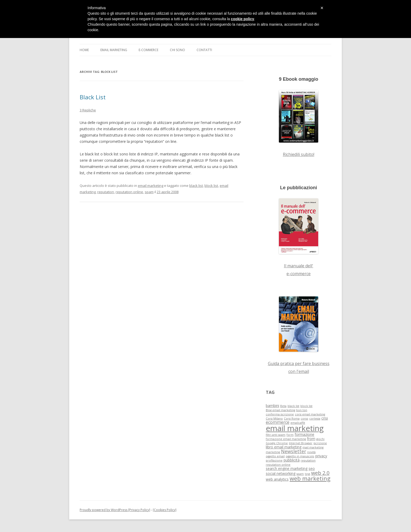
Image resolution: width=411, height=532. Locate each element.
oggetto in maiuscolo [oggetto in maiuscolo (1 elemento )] (300, 456)
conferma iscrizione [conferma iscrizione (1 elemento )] (280, 414)
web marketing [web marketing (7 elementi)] (310, 478)
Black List (93, 97)
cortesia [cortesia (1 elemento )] (315, 419)
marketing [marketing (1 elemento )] (273, 452)
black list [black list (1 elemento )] (293, 406)
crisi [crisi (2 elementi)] (325, 418)
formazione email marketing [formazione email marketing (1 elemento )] (286, 439)
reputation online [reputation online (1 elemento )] (278, 465)
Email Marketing (114, 50)
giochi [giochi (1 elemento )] (320, 439)
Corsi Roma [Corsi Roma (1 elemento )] (292, 419)
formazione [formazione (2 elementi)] (304, 434)
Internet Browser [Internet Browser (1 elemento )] (301, 443)
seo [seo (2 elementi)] (312, 468)
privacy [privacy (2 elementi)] (321, 456)
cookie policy (243, 19)
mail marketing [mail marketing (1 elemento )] (313, 447)
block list (211, 186)
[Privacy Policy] (139, 510)
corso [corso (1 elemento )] (304, 419)
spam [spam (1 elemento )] (300, 474)
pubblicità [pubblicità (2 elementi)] (292, 460)
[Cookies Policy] (165, 510)
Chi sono (177, 50)
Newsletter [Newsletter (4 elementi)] (294, 451)
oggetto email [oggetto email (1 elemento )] (275, 456)
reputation (106, 192)
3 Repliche (88, 110)
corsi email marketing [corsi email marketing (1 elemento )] (310, 414)
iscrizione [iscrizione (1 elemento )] (320, 443)
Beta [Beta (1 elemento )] (283, 406)
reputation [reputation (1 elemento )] (308, 460)
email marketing (151, 186)
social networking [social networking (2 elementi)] (281, 473)
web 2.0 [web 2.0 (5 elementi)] (320, 473)
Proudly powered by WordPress (104, 510)
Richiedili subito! (299, 154)
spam (149, 192)
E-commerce (148, 50)
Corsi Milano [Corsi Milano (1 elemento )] (274, 419)
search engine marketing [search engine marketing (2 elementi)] (287, 468)
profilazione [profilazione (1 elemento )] (274, 460)
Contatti (204, 50)
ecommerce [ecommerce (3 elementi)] (278, 422)
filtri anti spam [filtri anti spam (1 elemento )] (276, 435)
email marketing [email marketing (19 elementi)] (295, 428)
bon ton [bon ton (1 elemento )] (302, 410)
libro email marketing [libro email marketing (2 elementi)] (284, 447)
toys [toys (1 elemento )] (307, 474)
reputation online (129, 192)
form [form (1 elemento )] (290, 435)
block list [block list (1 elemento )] (306, 406)
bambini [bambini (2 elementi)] (272, 406)
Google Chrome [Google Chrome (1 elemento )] (277, 443)
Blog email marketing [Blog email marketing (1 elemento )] (280, 410)
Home (84, 50)
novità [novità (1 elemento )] (311, 452)
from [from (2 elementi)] (311, 439)
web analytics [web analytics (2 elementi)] (277, 479)
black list (196, 186)
